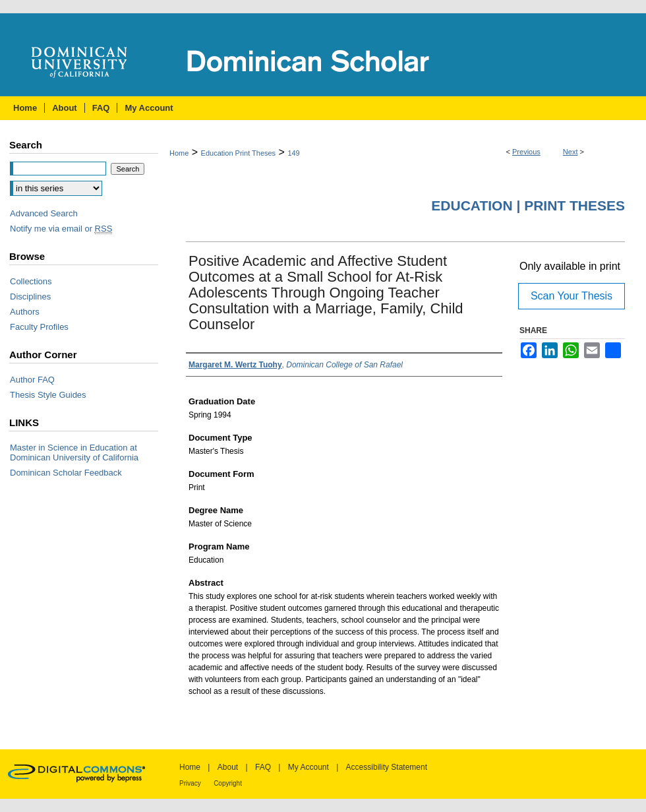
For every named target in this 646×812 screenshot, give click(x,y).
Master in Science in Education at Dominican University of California (74, 453)
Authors (25, 312)
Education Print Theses (239, 153)
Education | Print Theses (528, 205)
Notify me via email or (61, 229)
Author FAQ (32, 380)
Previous (526, 152)
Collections (31, 281)
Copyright (228, 783)
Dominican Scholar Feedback (66, 473)
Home (179, 153)
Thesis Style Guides (48, 395)
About (228, 767)
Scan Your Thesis (572, 296)
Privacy (190, 783)
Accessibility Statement (387, 767)
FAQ (263, 767)
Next (571, 152)
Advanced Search (44, 213)
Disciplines (30, 297)
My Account (308, 767)
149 (293, 153)
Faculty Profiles (39, 327)
